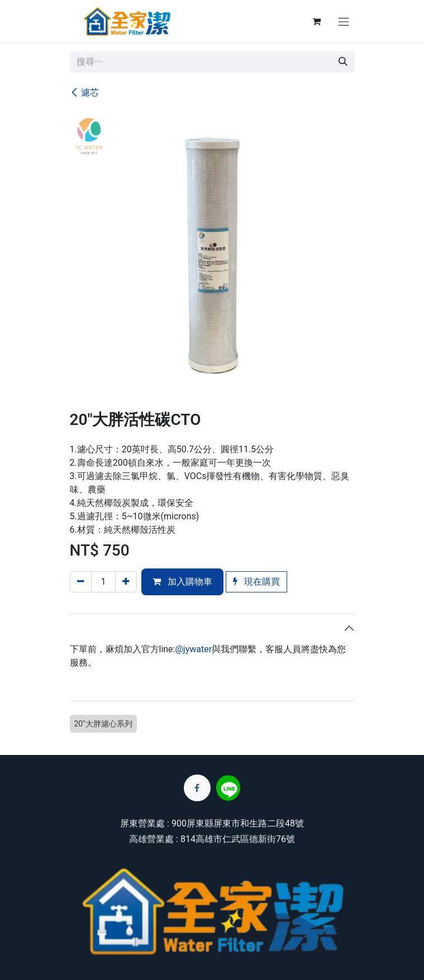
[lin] (228, 788)
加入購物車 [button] (182, 582)
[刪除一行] (81, 582)
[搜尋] (343, 62)
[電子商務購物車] (317, 21)
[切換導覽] (344, 21)
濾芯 (84, 92)
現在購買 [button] (256, 582)
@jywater (193, 649)
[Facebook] (197, 788)
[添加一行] (126, 582)
